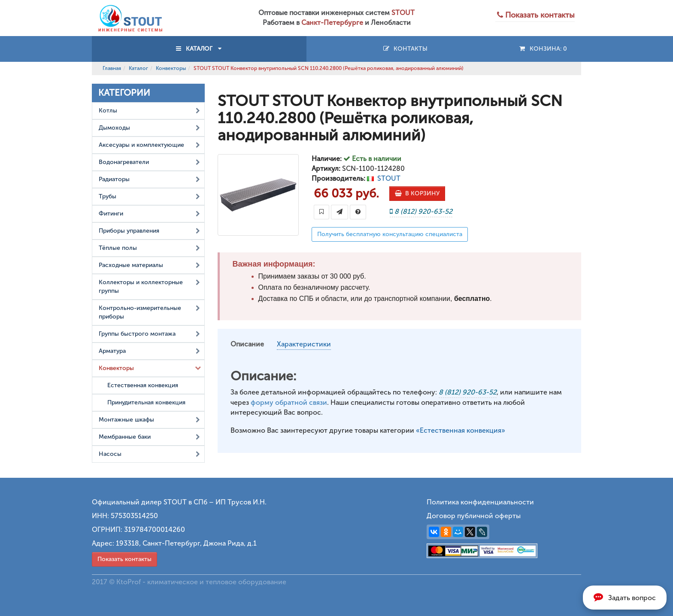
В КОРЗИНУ (417, 193)
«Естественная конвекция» (461, 430)
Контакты (405, 49)
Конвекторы (171, 68)
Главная (112, 68)
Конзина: (543, 49)
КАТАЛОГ (199, 49)
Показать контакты (124, 559)
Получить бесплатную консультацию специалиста (390, 234)
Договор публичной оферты (474, 516)
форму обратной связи (289, 402)
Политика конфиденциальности (480, 502)
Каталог (138, 68)
